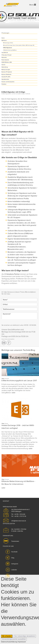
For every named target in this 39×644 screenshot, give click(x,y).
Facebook (14, 551)
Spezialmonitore (5, 79)
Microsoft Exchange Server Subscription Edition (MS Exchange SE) (19, 45)
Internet (3, 65)
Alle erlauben (7, 636)
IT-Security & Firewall (6, 55)
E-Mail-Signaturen (8, 48)
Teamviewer (15, 541)
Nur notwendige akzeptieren (25, 636)
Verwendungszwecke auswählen (14, 639)
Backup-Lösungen (6, 70)
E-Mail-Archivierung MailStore (10, 50)
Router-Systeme (5, 60)
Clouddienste (5, 53)
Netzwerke (4, 57)
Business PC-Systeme (7, 72)
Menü (33, 5)
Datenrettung (5, 67)
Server (3, 38)
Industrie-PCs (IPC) (6, 77)
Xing (13, 557)
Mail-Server (4, 40)
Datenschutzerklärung (9, 642)
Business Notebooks (6, 74)
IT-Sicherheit (7, 379)
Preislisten (4, 84)
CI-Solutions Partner (12, 274)
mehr (13, 392)
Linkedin (14, 569)
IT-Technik (6, 424)
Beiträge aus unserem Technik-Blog (18, 350)
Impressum (22, 642)
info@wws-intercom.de (19, 521)
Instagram (15, 563)
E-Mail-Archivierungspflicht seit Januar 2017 (19, 381)
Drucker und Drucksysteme (8, 82)
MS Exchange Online (8, 43)
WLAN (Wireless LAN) (7, 62)
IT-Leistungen (5, 33)
